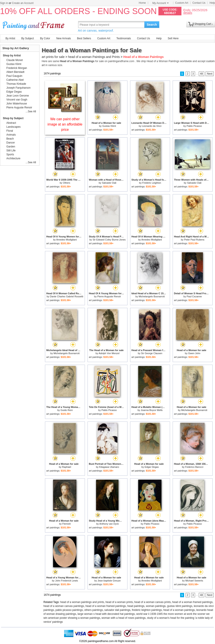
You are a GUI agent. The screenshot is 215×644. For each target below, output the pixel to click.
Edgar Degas (152, 467)
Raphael (67, 467)
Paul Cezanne (194, 296)
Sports (10, 154)
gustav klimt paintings (180, 606)
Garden (11, 147)
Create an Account (23, 3)
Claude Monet (15, 60)
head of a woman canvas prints (152, 602)
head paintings (136, 606)
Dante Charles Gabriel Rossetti (67, 296)
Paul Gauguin (14, 76)
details (188, 13)
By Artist (10, 38)
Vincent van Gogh (17, 100)
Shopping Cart (203, 24)
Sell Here (173, 38)
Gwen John (194, 353)
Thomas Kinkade (16, 84)
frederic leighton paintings (147, 610)
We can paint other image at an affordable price (65, 124)
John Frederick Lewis (66, 581)
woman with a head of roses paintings (124, 618)
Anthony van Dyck (109, 524)
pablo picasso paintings (69, 610)
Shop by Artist (12, 56)
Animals (11, 135)
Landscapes (13, 127)
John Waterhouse (17, 104)
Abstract (11, 123)
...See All (31, 111)
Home (142, 3)
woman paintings (156, 606)
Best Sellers (84, 38)
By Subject (28, 38)
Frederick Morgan (17, 68)
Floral (10, 131)
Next (210, 74)
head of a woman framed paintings (192, 602)
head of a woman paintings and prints (82, 602)
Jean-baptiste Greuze (109, 581)
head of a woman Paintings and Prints (94, 57)
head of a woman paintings (179, 610)
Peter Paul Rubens (194, 240)
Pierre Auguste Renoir (109, 296)
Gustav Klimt (109, 126)
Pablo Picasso (194, 126)
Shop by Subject (13, 118)
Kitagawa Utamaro (109, 467)
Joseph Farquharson (18, 88)
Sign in (4, 3)
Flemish (67, 524)
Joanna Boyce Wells (152, 410)
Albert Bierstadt (15, 72)
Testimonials (124, 38)
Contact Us (199, 3)
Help (212, 3)
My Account (161, 3)
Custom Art (182, 3)
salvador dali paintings (117, 610)
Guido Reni (67, 410)
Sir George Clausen (152, 353)
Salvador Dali (109, 183)
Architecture (13, 158)
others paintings (94, 610)
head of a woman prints (119, 602)
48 (202, 74)
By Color (45, 38)
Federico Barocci (194, 467)
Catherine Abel (15, 80)
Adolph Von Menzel (109, 353)
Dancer (11, 143)
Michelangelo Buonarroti (152, 296)
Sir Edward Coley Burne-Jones (109, 240)
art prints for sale (53, 57)
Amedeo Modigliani (66, 240)
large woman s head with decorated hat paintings (106, 614)
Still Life (11, 151)
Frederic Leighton (152, 183)
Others (67, 183)
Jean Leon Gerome (18, 96)
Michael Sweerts (194, 581)
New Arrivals (64, 38)
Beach (10, 139)
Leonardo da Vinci (152, 126)
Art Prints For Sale (34, 24)
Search (152, 25)
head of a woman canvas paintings (64, 606)
